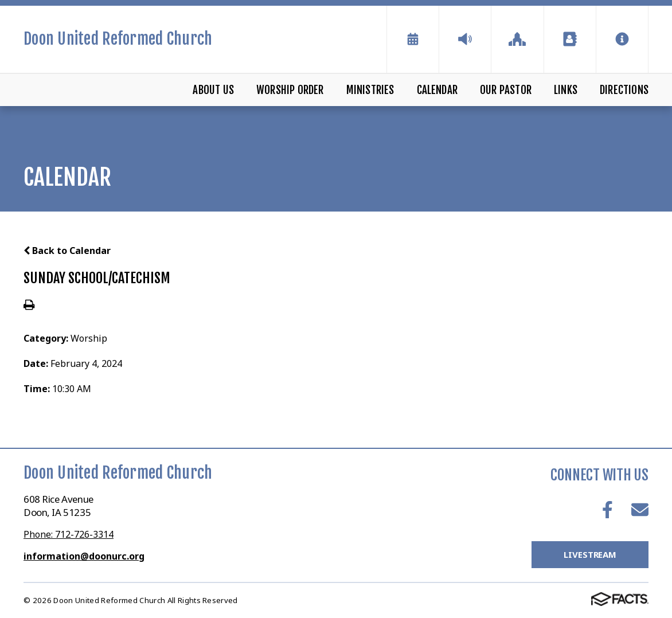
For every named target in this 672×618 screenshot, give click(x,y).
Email (640, 510)
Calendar (437, 90)
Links (566, 90)
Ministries (370, 90)
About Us (213, 90)
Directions (624, 90)
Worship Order (290, 90)
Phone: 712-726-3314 (69, 534)
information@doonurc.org (84, 556)
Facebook (607, 510)
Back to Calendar (67, 251)
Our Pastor (506, 90)
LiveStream (590, 554)
